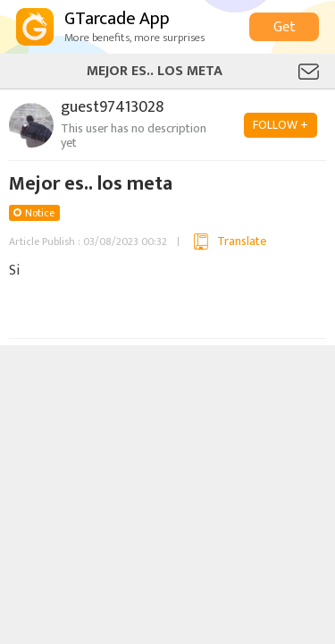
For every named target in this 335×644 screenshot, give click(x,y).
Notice (40, 213)
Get (285, 27)
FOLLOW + (281, 125)
